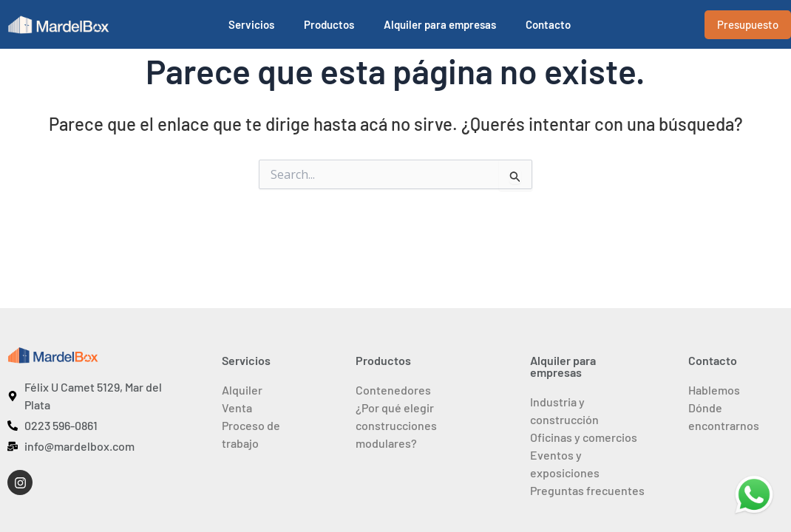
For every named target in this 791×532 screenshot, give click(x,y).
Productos (329, 24)
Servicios (251, 24)
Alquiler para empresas (440, 24)
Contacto (548, 24)
